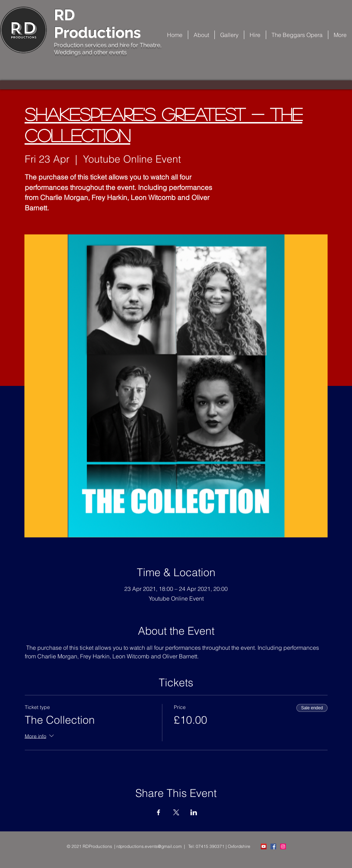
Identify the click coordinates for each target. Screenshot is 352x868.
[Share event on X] (176, 812)
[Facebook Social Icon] (273, 846)
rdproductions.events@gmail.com (149, 846)
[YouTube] (264, 846)
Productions (97, 32)
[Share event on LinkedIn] (194, 812)
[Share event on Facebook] (159, 812)
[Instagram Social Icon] (283, 846)
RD (64, 15)
